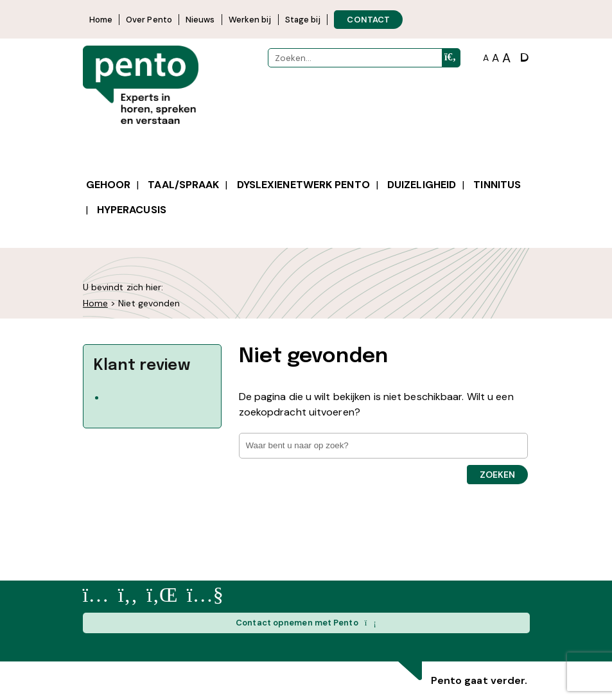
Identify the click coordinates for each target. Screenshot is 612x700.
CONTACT (368, 20)
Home (101, 20)
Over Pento (149, 20)
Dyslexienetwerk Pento (303, 185)
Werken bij (250, 20)
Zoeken (497, 475)
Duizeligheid (422, 185)
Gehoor (109, 185)
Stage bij (303, 20)
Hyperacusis (132, 210)
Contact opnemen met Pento (306, 623)
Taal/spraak (183, 185)
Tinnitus (497, 185)
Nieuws (200, 20)
